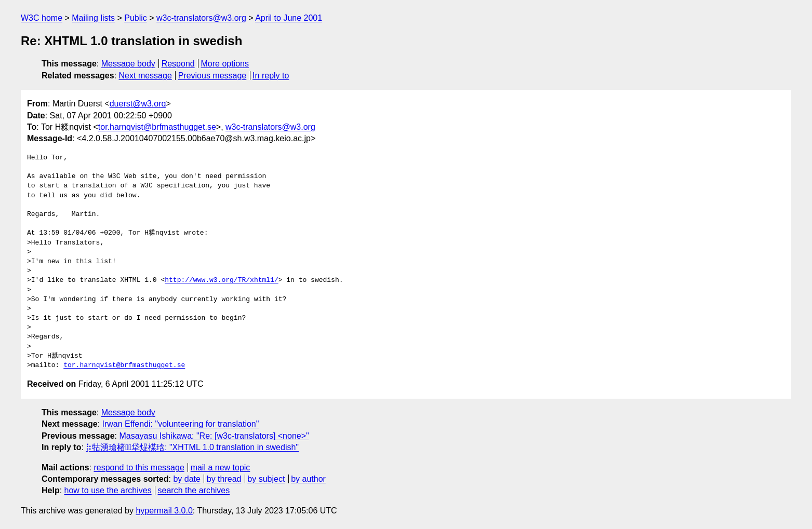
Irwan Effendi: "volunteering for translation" (181, 424)
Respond (178, 64)
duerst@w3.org (138, 104)
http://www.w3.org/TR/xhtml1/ (221, 280)
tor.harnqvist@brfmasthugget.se (157, 127)
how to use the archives (108, 490)
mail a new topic (221, 467)
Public (136, 18)
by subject (266, 479)
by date (187, 479)
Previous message (212, 76)
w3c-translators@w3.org (201, 18)
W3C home (42, 18)
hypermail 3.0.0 (164, 511)
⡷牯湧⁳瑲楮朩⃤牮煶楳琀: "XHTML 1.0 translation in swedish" (192, 447)
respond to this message (139, 467)
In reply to (271, 76)
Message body (128, 64)
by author (308, 479)
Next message (145, 76)
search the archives (194, 490)
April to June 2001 (289, 18)
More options (225, 64)
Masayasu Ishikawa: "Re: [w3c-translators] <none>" (214, 436)
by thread (224, 479)
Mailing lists (93, 18)
